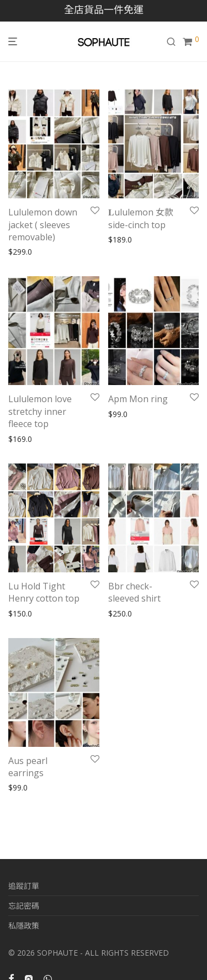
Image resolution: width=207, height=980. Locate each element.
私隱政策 (24, 926)
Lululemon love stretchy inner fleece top (40, 411)
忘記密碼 (24, 906)
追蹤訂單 (24, 886)
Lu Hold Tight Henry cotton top (44, 592)
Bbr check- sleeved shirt (136, 592)
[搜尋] (174, 42)
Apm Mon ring (138, 399)
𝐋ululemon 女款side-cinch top (141, 218)
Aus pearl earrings (28, 767)
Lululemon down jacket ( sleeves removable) (43, 225)
